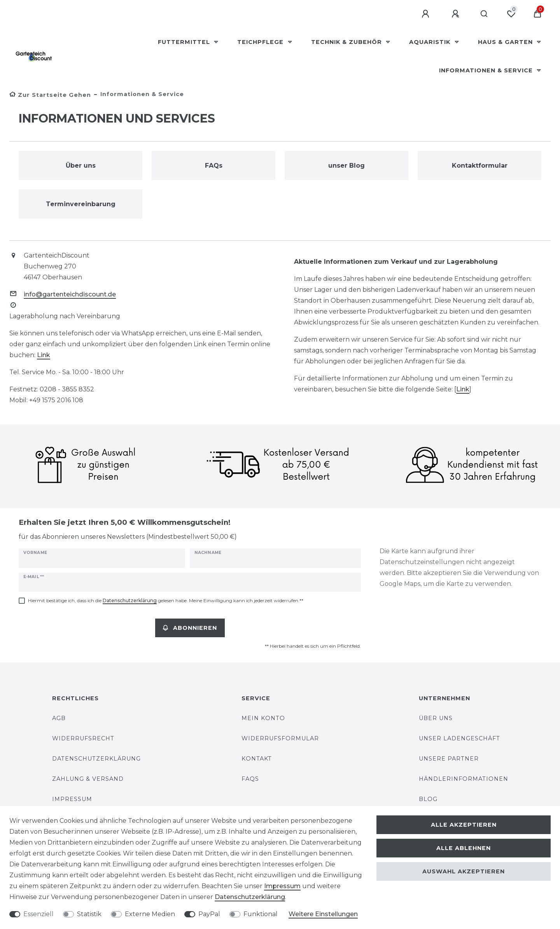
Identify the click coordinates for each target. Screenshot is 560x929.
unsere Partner (449, 759)
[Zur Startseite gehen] (50, 95)
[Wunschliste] (511, 14)
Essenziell (38, 914)
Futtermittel (185, 42)
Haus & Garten (506, 42)
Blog (428, 799)
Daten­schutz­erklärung (250, 897)
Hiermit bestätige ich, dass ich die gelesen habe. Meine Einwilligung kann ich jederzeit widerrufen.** (166, 601)
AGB (59, 718)
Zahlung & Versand (88, 779)
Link (44, 355)
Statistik (89, 914)
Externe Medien (150, 914)
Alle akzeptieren (464, 825)
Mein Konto (263, 718)
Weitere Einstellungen (323, 914)
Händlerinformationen (464, 779)
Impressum (72, 799)
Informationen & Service (487, 70)
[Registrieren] (457, 14)
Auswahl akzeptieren (464, 871)
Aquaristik (431, 42)
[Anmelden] (427, 14)
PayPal (209, 914)
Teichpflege (261, 42)
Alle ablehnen (464, 848)
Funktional (261, 914)
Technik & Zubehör (347, 42)
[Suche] (484, 14)
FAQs (250, 779)
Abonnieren (190, 628)
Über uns (436, 718)
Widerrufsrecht (83, 738)
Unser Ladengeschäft (459, 738)
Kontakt (257, 759)
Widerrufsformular (280, 738)
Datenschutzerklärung (96, 759)
